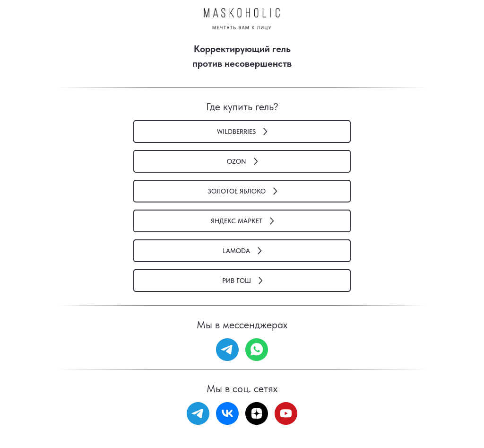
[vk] (227, 413)
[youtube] (286, 413)
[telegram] (227, 350)
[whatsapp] (257, 350)
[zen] (257, 413)
